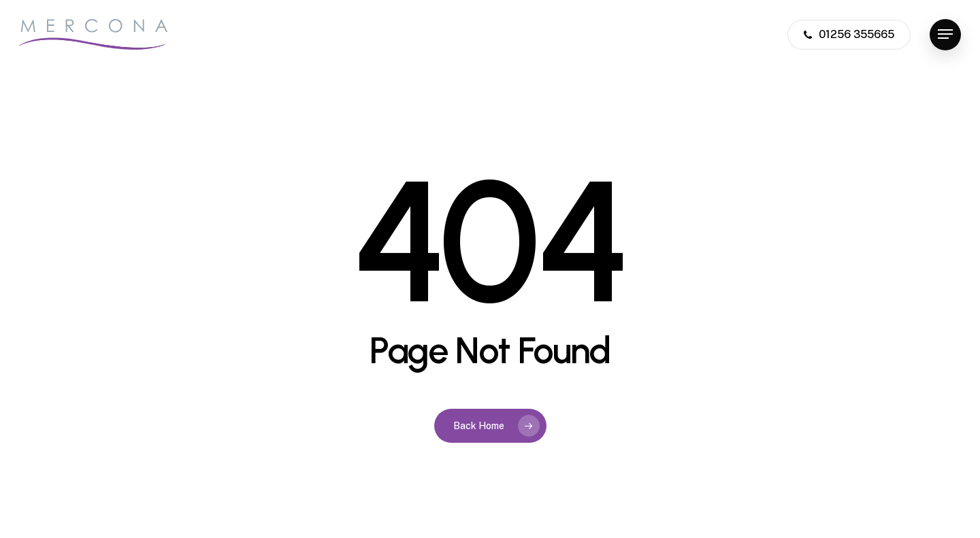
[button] (945, 34)
